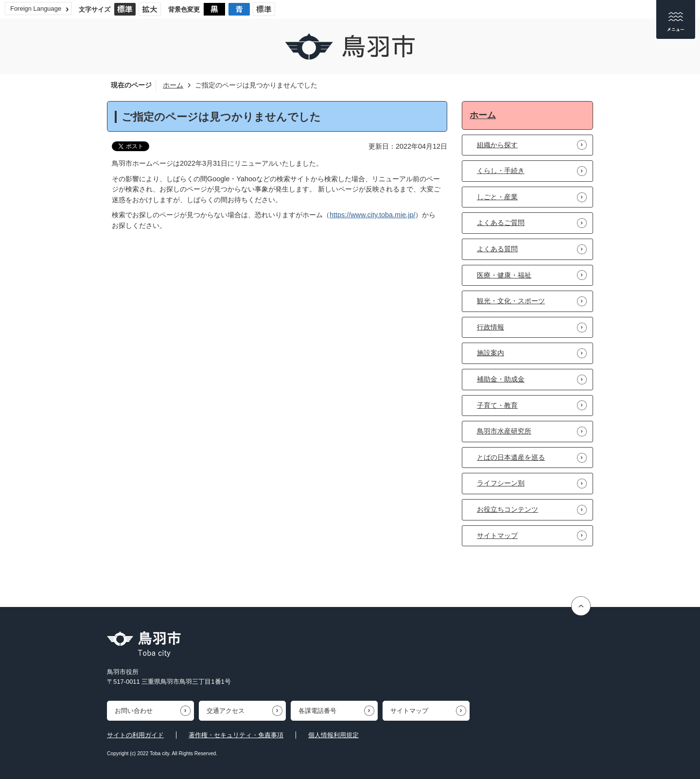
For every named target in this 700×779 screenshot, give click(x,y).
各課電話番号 (317, 711)
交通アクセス (226, 711)
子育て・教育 (497, 405)
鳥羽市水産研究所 (504, 431)
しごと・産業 (497, 197)
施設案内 (490, 353)
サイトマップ (497, 536)
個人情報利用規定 (333, 735)
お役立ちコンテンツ (507, 509)
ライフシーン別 (501, 483)
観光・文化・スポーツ (511, 301)
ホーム (173, 85)
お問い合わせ (134, 711)
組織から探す (497, 145)
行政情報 (490, 327)
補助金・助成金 (501, 379)
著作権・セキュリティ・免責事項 (236, 735)
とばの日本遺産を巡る (511, 457)
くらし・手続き (501, 171)
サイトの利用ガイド (135, 735)
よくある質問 (497, 249)
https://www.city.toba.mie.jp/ (372, 215)
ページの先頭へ (582, 606)
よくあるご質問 (501, 223)
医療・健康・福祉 (504, 275)
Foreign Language (36, 9)
